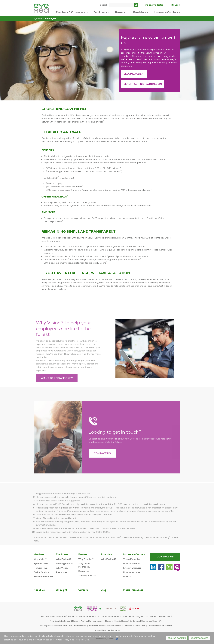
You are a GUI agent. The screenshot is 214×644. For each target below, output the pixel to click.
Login (176, 5)
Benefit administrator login (143, 84)
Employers (102, 12)
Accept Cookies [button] (199, 638)
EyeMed (38, 19)
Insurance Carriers (167, 12)
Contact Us (102, 461)
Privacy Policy (62, 640)
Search (104, 5)
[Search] (136, 5)
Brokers (121, 12)
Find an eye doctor (153, 5)
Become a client (134, 74)
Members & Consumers (72, 12)
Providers (141, 12)
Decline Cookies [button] (177, 638)
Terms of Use (82, 640)
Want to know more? (57, 386)
